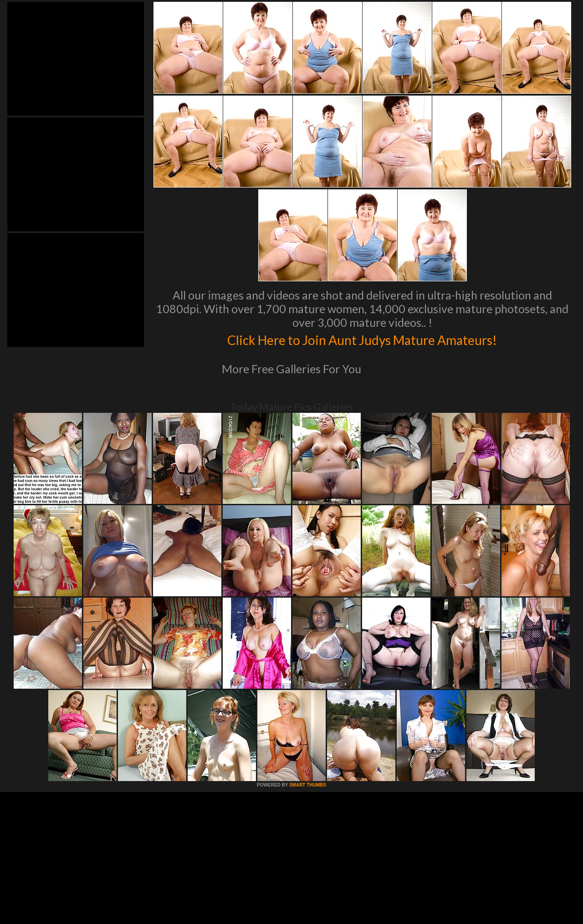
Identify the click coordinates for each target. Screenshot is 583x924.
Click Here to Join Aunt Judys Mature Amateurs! (362, 339)
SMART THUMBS (308, 785)
